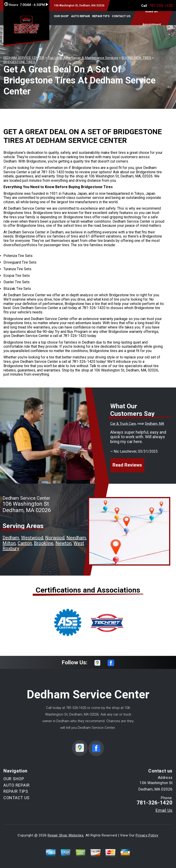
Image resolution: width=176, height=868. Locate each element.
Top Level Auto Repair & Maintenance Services (83, 58)
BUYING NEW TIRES (136, 58)
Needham (76, 538)
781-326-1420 (161, 6)
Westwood (32, 538)
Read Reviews (127, 465)
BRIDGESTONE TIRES (19, 62)
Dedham (11, 538)
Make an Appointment (152, 18)
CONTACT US (121, 16)
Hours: (26, 5)
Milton (9, 543)
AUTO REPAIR (80, 16)
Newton (63, 543)
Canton (25, 543)
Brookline (44, 543)
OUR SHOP (61, 16)
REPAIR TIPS (101, 16)
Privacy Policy (147, 835)
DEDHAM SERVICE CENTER (24, 58)
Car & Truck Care (123, 424)
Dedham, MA (155, 424)
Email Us (164, 810)
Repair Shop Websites (66, 835)
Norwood (55, 538)
